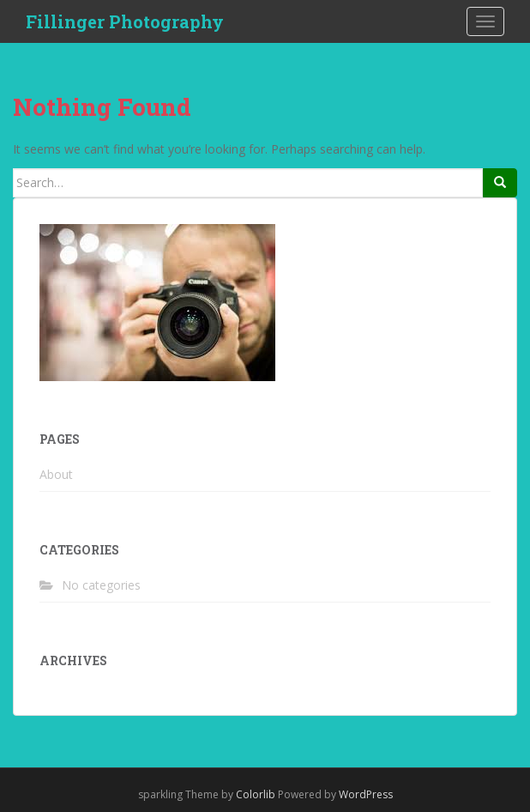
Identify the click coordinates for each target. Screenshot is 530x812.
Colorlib (256, 794)
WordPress (366, 794)
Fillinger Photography (125, 21)
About (56, 474)
